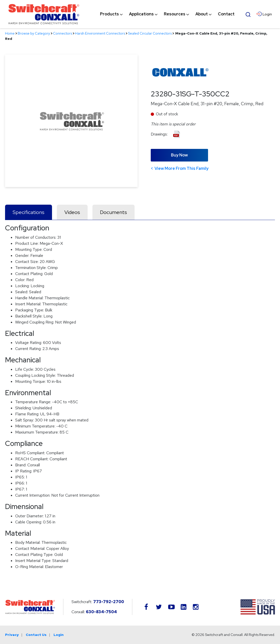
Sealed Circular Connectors (150, 33)
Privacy (12, 635)
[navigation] (167, 14)
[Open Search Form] (248, 14)
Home (10, 33)
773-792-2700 (109, 602)
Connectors (62, 33)
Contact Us (36, 635)
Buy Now (179, 155)
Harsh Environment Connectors (100, 33)
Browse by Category (34, 33)
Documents (113, 212)
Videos (72, 212)
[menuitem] (109, 14)
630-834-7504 (101, 612)
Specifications (29, 212)
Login (59, 635)
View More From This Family (182, 168)
